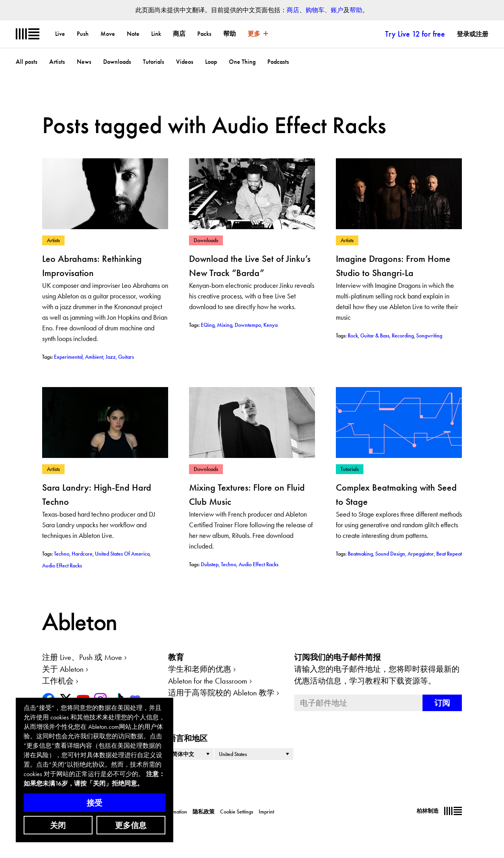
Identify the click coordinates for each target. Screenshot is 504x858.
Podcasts (278, 62)
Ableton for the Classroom (208, 681)
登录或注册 (472, 34)
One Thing (242, 62)
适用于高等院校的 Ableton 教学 (221, 693)
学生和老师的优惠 (200, 669)
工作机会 (58, 681)
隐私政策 (204, 812)
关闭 (58, 825)
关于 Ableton (63, 669)
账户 (337, 10)
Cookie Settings (237, 812)
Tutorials (154, 62)
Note (133, 34)
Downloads (117, 62)
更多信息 (131, 825)
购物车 (315, 10)
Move (108, 34)
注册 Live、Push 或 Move (82, 657)
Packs (204, 34)
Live (60, 34)
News (84, 62)
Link (156, 34)
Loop (211, 62)
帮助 (356, 10)
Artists (57, 62)
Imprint (266, 812)
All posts (27, 62)
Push (83, 34)
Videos (185, 62)
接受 (94, 803)
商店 (293, 10)
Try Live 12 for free (415, 34)
